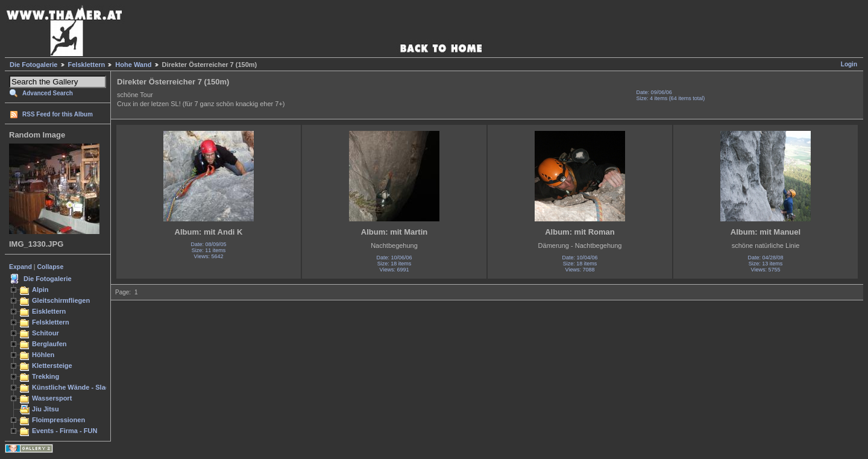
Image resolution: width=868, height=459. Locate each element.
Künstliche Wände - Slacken (76, 387)
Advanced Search (48, 93)
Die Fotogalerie (33, 65)
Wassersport (52, 398)
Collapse (51, 267)
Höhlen (43, 355)
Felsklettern (87, 65)
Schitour (46, 333)
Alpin (40, 290)
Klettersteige (52, 366)
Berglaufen (49, 344)
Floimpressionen (58, 420)
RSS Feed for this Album (58, 114)
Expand (20, 267)
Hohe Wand (133, 65)
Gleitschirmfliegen (61, 300)
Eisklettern (49, 311)
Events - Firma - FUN (64, 431)
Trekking (46, 376)
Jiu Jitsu (46, 409)
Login (849, 64)
